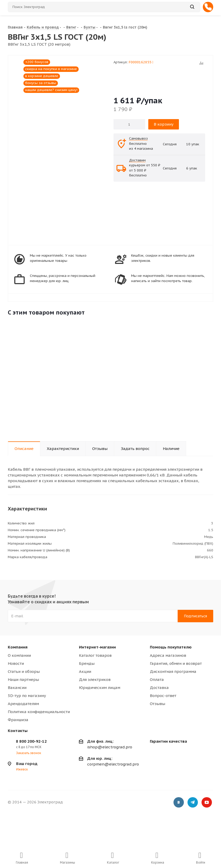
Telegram (193, 803)
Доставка (159, 688)
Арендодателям (23, 704)
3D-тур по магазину (27, 696)
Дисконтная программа (173, 671)
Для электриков (95, 679)
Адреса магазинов (168, 655)
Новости (16, 663)
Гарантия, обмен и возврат (176, 663)
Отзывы (158, 704)
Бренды (87, 663)
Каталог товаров (95, 655)
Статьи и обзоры (24, 671)
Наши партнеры (23, 679)
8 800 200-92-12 (31, 741)
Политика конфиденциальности (39, 712)
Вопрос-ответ (163, 696)
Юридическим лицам (100, 688)
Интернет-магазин (97, 647)
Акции (85, 671)
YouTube (207, 803)
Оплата (157, 679)
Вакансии (17, 688)
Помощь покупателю (171, 647)
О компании (19, 655)
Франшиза (18, 720)
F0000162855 (141, 62)
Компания (18, 647)
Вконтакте (179, 803)
